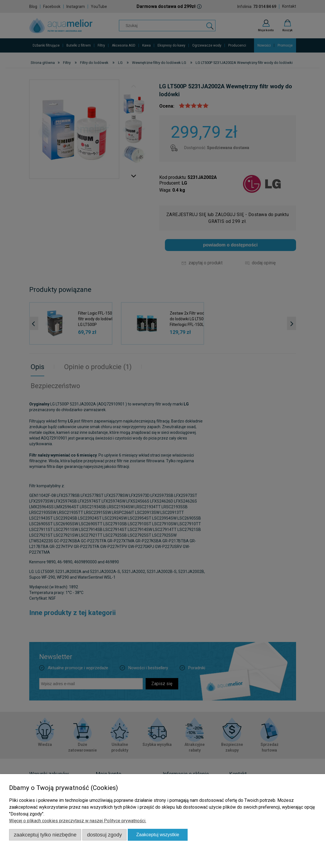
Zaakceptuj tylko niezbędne (45, 835)
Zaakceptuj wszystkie (158, 835)
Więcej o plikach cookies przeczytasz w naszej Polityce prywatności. (78, 821)
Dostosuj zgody (105, 835)
